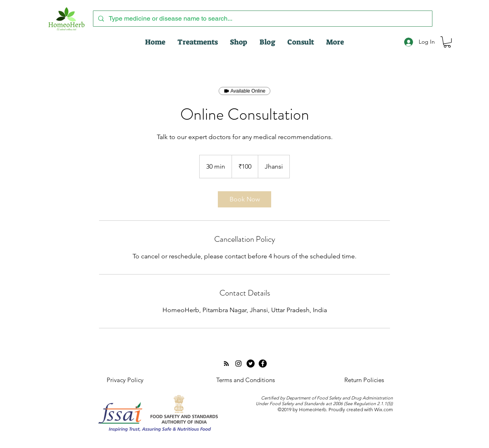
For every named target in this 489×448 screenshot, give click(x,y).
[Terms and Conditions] (245, 380)
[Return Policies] (364, 380)
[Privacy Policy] (125, 380)
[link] (244, 199)
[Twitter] (251, 363)
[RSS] (226, 363)
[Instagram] (238, 363)
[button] (447, 42)
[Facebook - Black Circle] (263, 363)
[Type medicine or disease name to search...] (262, 19)
